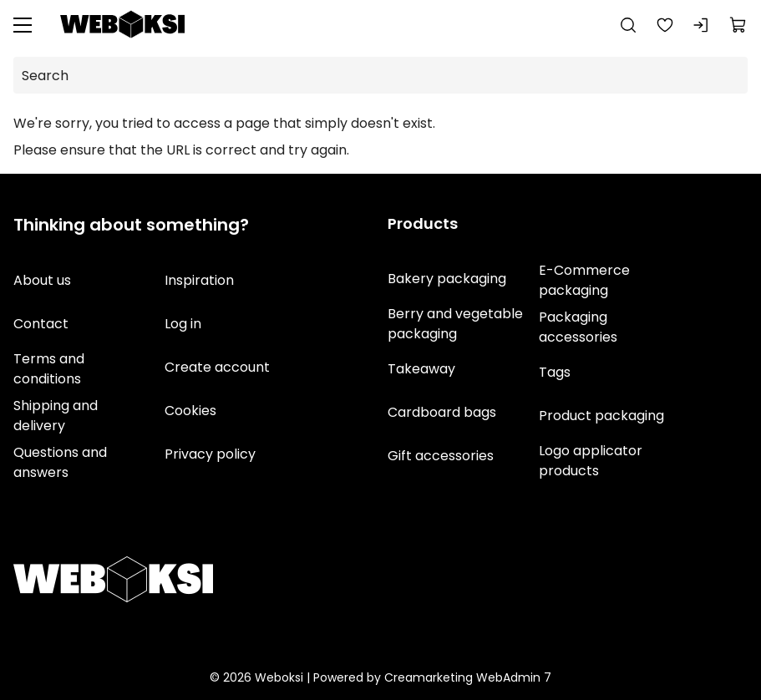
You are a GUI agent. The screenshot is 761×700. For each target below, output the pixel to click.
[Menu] (23, 25)
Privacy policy (210, 454)
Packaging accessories (577, 327)
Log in (183, 324)
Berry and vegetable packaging (455, 324)
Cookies (190, 411)
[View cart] (738, 25)
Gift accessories (441, 456)
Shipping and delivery (56, 416)
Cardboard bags (442, 412)
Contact (41, 324)
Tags (554, 372)
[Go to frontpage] (123, 25)
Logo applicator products (590, 461)
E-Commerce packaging (583, 280)
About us (42, 280)
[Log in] (702, 25)
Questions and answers (60, 462)
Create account (217, 367)
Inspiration (199, 280)
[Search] (628, 25)
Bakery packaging (447, 279)
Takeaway (421, 369)
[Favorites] (665, 25)
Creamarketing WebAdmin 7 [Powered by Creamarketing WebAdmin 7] (468, 677)
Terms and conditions (49, 369)
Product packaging (601, 416)
